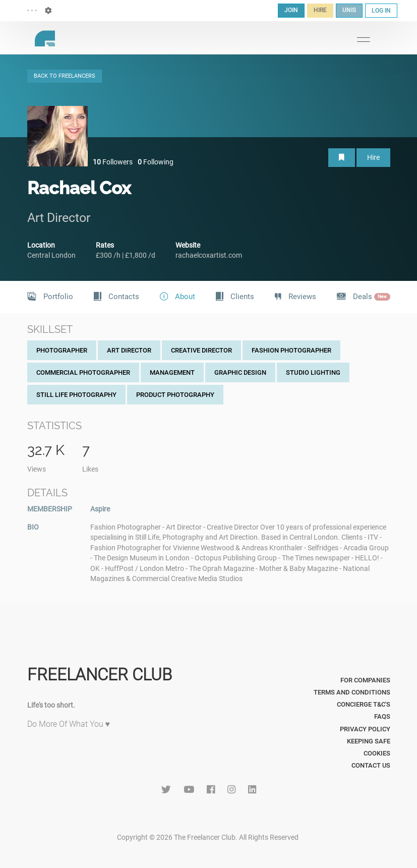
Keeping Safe (369, 741)
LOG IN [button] (381, 11)
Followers (113, 162)
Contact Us (371, 765)
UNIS (349, 10)
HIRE (320, 10)
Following (156, 162)
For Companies (365, 680)
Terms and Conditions (352, 692)
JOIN (291, 10)
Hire (373, 157)
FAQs (382, 716)
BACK (65, 76)
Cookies (377, 753)
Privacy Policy (365, 729)
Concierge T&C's (364, 704)
